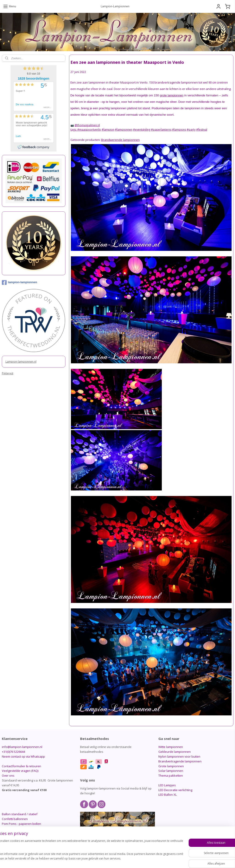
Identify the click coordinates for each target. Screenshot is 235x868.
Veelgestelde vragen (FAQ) (20, 771)
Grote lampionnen (171, 766)
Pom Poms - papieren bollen (21, 824)
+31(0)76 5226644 (13, 752)
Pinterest (8, 373)
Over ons (8, 776)
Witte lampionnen (171, 747)
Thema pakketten (171, 776)
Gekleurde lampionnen (175, 752)
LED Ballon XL (168, 795)
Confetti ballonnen (15, 819)
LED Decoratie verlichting (175, 790)
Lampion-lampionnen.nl (21, 362)
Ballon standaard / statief (20, 814)
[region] (87, 852)
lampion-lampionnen (20, 283)
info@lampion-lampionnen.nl (22, 747)
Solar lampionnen (171, 771)
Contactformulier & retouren (21, 766)
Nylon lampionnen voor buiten (179, 756)
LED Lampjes (167, 785)
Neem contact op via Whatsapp (23, 756)
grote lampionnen (172, 95)
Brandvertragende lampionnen (180, 761)
